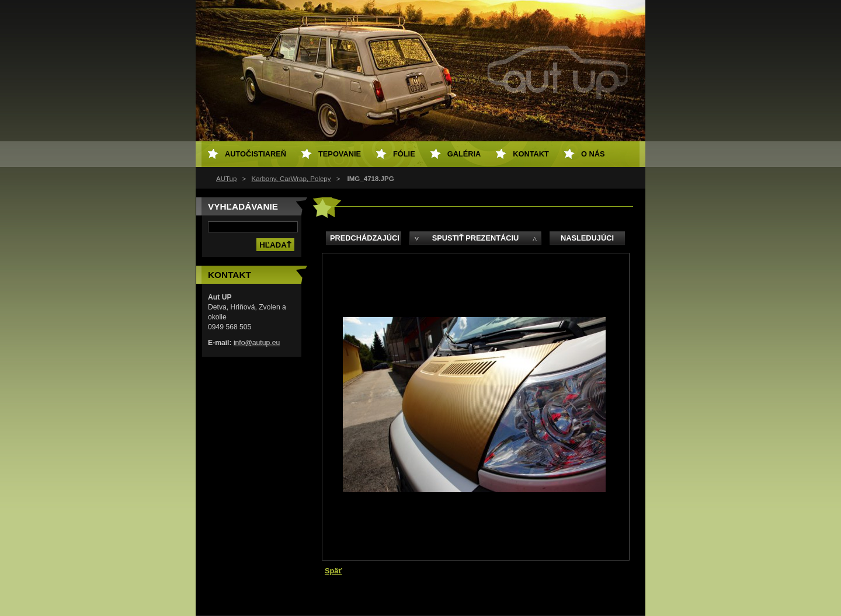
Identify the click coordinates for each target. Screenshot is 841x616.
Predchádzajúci (365, 238)
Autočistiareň (256, 154)
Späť (333, 571)
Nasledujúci (587, 238)
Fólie (404, 154)
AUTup (226, 179)
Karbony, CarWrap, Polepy (291, 179)
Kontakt (531, 154)
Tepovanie (340, 154)
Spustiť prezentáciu (476, 238)
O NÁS (593, 154)
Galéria (464, 154)
